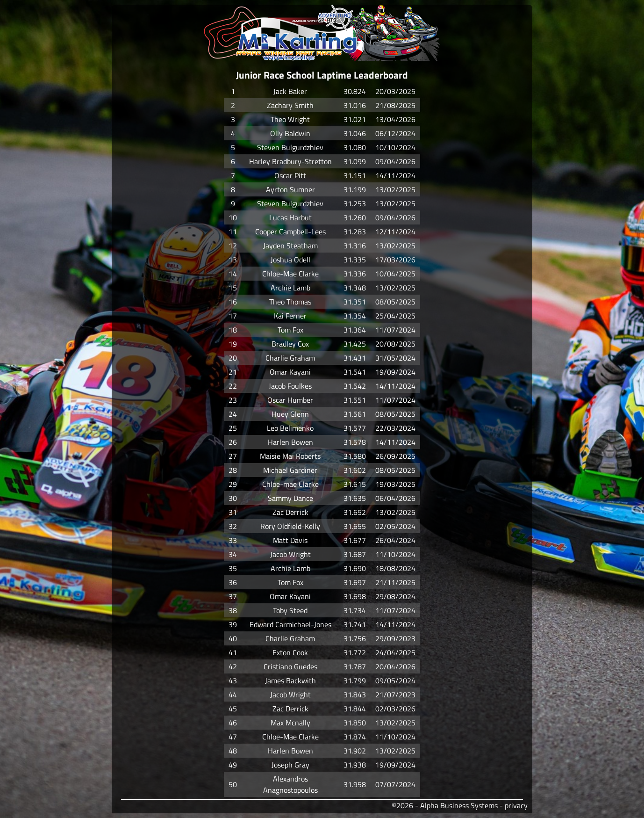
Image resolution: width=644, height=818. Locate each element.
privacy (516, 805)
